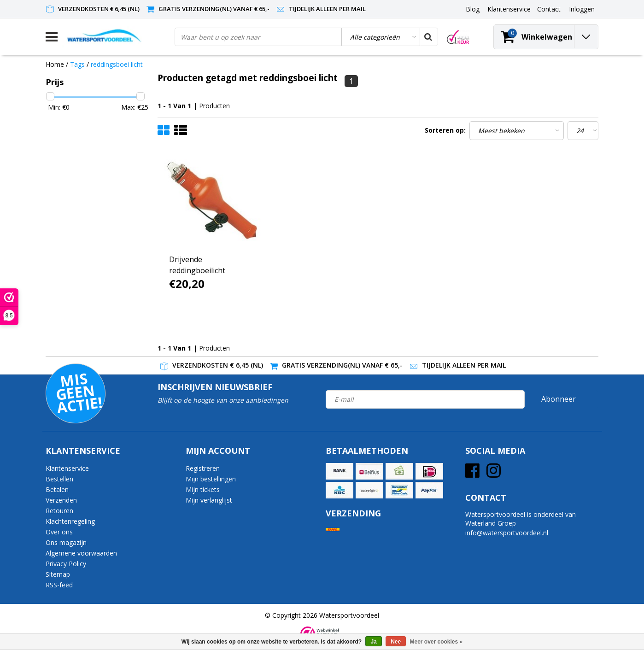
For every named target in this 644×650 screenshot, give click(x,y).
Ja (373, 642)
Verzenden (61, 500)
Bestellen (59, 479)
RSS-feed (59, 585)
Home (55, 64)
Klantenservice (67, 468)
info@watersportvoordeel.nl (507, 533)
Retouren (59, 511)
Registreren (203, 468)
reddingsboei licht (117, 64)
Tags (77, 64)
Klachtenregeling (70, 521)
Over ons (59, 532)
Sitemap (58, 574)
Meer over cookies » (436, 642)
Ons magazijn (66, 542)
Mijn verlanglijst (209, 500)
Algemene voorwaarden (81, 553)
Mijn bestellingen (211, 479)
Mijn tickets (203, 489)
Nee (396, 642)
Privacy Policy (66, 564)
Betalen (57, 489)
